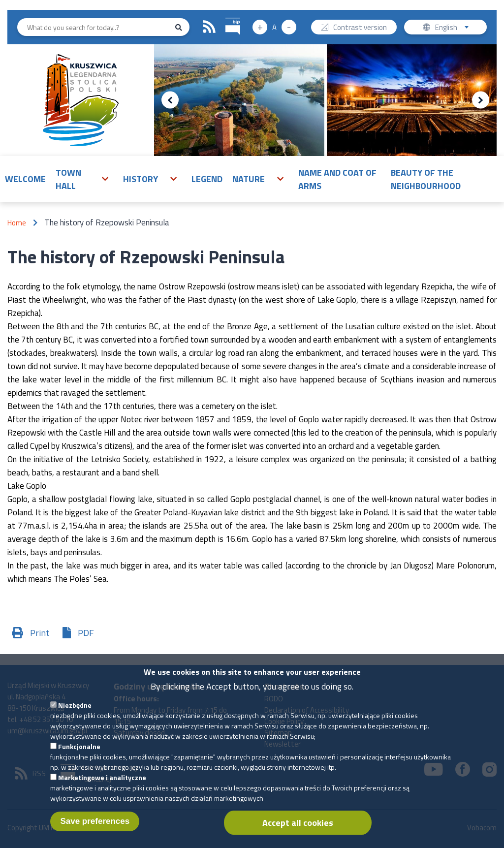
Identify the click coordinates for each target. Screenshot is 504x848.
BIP (226, 16)
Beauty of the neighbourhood (426, 179)
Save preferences (95, 827)
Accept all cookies (298, 828)
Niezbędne (75, 710)
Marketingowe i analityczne (102, 783)
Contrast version (360, 28)
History (141, 179)
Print (40, 633)
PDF (86, 633)
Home (17, 223)
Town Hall (68, 179)
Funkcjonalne (79, 752)
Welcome (25, 179)
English (455, 28)
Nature (249, 179)
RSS (209, 27)
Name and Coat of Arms (337, 179)
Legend (207, 179)
